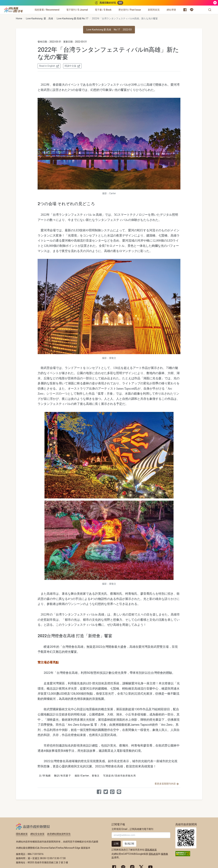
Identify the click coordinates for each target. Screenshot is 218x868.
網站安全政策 (37, 834)
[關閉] (215, 3)
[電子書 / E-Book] (103, 10)
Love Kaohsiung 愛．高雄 (39, 18)
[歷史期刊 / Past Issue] (130, 10)
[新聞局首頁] (154, 10)
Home (19, 18)
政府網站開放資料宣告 (59, 834)
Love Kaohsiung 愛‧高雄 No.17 (72, 18)
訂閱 (116, 844)
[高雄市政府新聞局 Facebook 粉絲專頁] (185, 10)
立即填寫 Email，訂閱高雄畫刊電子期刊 (132, 829)
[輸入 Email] (141, 835)
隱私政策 (153, 854)
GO (120, 3)
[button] (210, 10)
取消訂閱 (129, 844)
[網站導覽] (171, 10)
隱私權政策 (22, 834)
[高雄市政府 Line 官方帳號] (192, 10)
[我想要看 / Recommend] (47, 10)
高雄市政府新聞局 (33, 826)
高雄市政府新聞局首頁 (186, 838)
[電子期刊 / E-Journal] (77, 10)
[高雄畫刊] (13, 10)
